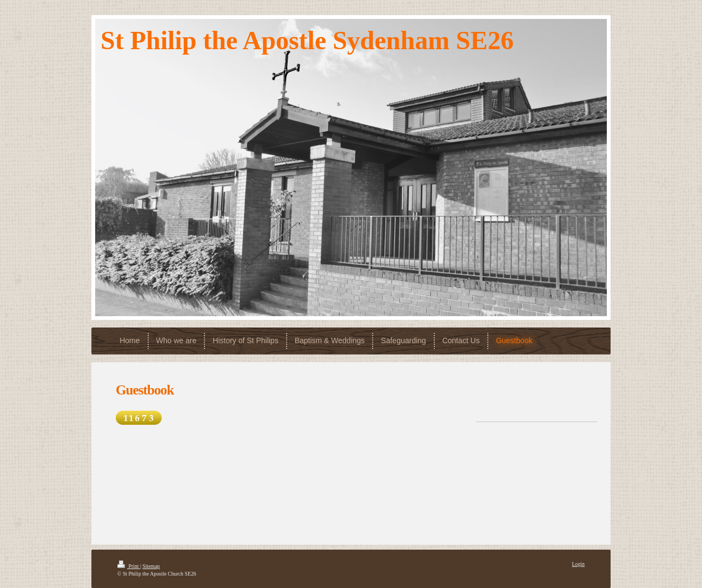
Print (129, 566)
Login (578, 564)
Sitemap (151, 566)
